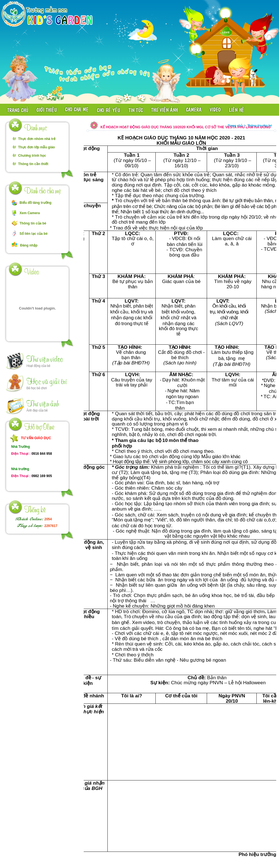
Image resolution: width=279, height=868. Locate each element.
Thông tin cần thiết (33, 164)
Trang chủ (235, 125)
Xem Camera (30, 213)
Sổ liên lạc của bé (33, 234)
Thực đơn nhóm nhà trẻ (37, 139)
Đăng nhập (29, 245)
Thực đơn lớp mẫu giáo (37, 147)
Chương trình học (32, 156)
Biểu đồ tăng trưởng (35, 203)
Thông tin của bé (33, 223)
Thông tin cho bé (260, 125)
